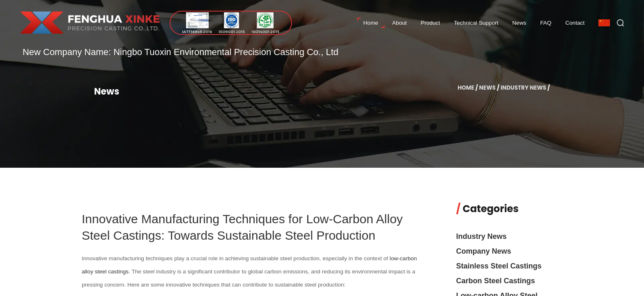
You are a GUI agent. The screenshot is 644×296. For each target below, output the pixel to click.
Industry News (523, 88)
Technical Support (476, 23)
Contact (575, 23)
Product (430, 23)
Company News (484, 251)
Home (371, 23)
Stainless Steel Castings (499, 266)
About (400, 23)
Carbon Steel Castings (496, 281)
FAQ (546, 23)
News (519, 23)
